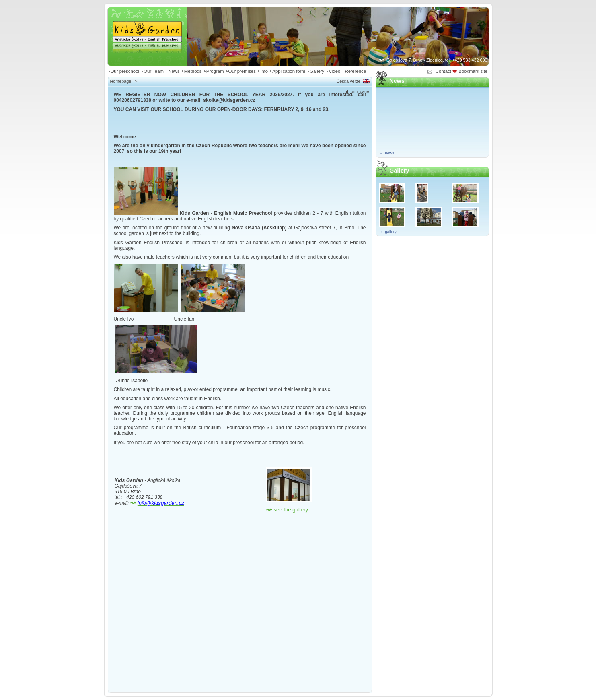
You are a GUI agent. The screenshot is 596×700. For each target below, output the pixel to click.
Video (334, 71)
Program (215, 71)
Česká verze (348, 81)
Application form (289, 71)
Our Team (154, 71)
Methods (193, 71)
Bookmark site (474, 71)
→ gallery (388, 232)
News (174, 71)
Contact (443, 71)
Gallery (317, 71)
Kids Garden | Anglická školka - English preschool (147, 27)
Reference (356, 71)
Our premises (242, 71)
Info (264, 71)
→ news (387, 153)
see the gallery (291, 510)
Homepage (121, 81)
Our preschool (125, 71)
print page (360, 92)
